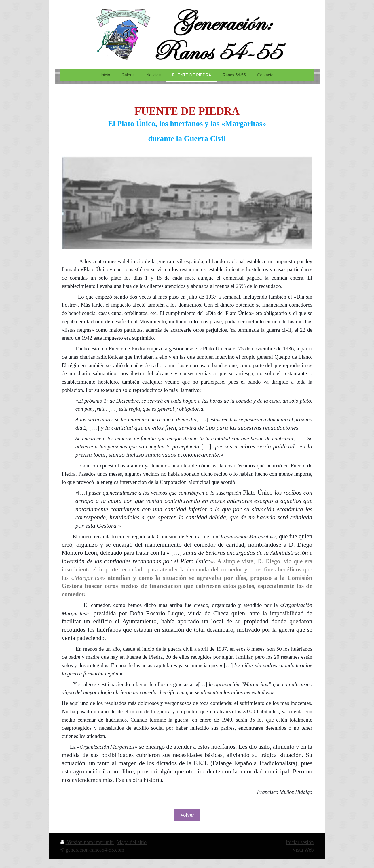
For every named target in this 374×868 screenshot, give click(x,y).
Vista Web (303, 850)
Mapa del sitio (132, 842)
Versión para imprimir (87, 842)
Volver (187, 815)
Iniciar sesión (300, 842)
